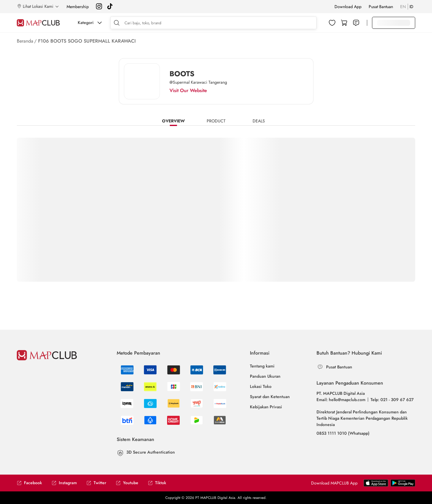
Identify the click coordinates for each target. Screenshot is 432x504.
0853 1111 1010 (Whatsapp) (343, 433)
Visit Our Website (188, 91)
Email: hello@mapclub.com (341, 400)
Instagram (64, 483)
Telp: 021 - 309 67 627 (392, 400)
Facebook (29, 483)
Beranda (25, 41)
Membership (78, 7)
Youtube (127, 483)
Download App (348, 7)
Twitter (96, 483)
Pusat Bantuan (381, 7)
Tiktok (157, 483)
